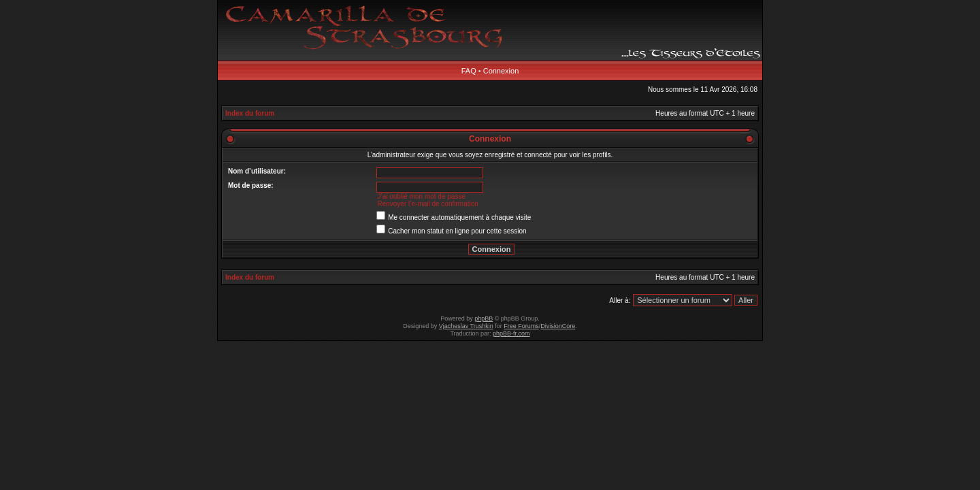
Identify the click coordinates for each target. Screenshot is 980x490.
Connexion (501, 71)
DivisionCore (558, 326)
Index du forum (250, 113)
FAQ (469, 71)
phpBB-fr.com (511, 333)
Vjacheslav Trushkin (466, 326)
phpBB (484, 318)
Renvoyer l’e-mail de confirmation (427, 204)
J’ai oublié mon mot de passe (421, 196)
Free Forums (521, 326)
